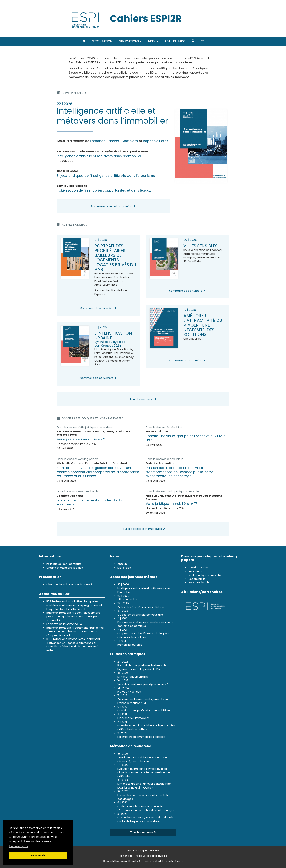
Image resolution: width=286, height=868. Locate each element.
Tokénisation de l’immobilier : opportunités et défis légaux (104, 190)
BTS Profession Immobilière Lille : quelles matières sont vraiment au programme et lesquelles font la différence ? (74, 605)
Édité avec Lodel (153, 861)
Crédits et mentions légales (65, 568)
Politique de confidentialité (64, 564)
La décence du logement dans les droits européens (90, 502)
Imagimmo (196, 571)
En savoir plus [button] (19, 846)
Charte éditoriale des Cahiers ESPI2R (70, 585)
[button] (193, 41)
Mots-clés (124, 568)
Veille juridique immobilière (95, 427)
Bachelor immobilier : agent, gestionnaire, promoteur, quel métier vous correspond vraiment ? (74, 616)
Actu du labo (175, 41)
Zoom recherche (89, 492)
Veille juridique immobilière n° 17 (171, 504)
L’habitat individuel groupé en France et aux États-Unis (187, 438)
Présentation (102, 41)
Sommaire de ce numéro (99, 308)
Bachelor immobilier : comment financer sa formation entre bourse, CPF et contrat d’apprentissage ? (75, 631)
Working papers (88, 459)
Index (153, 41)
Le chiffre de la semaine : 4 (64, 624)
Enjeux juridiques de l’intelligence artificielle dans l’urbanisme (106, 176)
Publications (130, 41)
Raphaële (156, 141)
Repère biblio (175, 427)
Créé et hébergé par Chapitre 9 (122, 861)
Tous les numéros (143, 399)
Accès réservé (175, 861)
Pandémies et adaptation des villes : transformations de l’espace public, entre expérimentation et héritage (179, 472)
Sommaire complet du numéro (113, 206)
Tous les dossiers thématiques (143, 529)
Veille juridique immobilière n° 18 (83, 439)
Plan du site (126, 856)
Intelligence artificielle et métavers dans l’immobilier (99, 156)
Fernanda (114, 141)
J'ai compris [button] (38, 856)
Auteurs (123, 564)
